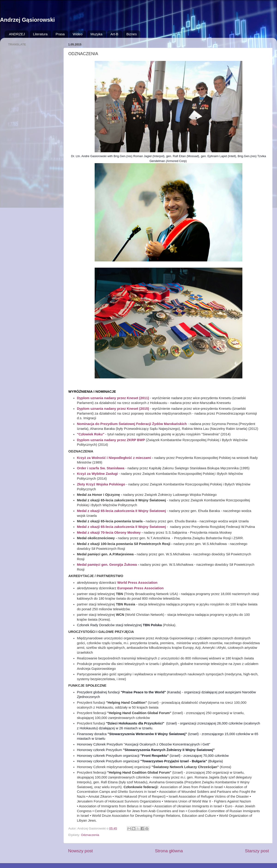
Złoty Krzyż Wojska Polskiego (101, 484)
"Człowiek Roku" (91, 434)
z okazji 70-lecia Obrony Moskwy (114, 533)
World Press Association (137, 583)
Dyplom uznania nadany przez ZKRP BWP (111, 440)
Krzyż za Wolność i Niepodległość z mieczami (114, 458)
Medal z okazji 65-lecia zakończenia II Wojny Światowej (121, 527)
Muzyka (96, 34)
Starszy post (257, 851)
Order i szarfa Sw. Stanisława (101, 468)
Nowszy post (80, 851)
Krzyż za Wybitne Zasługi (97, 474)
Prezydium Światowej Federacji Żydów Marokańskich (143, 424)
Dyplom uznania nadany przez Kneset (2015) (113, 409)
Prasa (60, 34)
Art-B (114, 34)
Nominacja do (88, 424)
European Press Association (140, 588)
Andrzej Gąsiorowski (27, 20)
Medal (82, 533)
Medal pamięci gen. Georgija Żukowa (107, 565)
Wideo (78, 34)
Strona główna (169, 851)
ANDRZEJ (17, 34)
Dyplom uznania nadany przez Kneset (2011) (113, 398)
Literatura (40, 34)
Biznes (131, 34)
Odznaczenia (90, 835)
